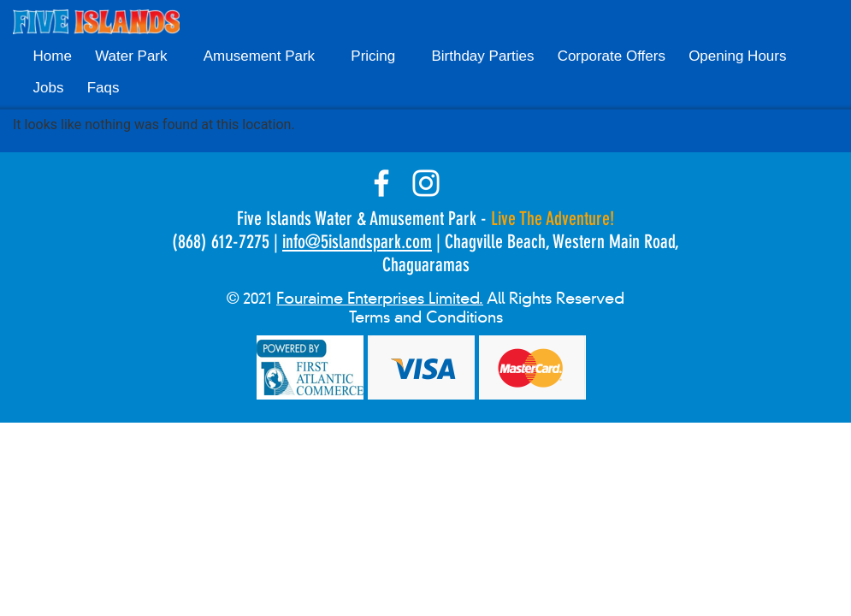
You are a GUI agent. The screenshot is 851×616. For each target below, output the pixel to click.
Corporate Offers (612, 56)
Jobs (49, 88)
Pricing (373, 56)
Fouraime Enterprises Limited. (380, 299)
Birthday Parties (482, 56)
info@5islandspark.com (357, 242)
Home (53, 56)
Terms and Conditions (426, 317)
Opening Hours (737, 56)
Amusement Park (259, 56)
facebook (381, 183)
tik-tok (470, 183)
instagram (426, 183)
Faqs (103, 88)
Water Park (131, 56)
